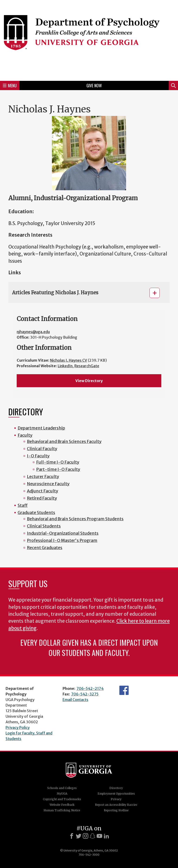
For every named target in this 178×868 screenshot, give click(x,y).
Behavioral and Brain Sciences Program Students (75, 519)
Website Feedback (62, 805)
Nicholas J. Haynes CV (69, 360)
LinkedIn (65, 366)
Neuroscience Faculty (48, 484)
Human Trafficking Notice (62, 810)
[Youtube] (99, 836)
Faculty (25, 435)
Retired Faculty (42, 498)
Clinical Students (44, 526)
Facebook (124, 690)
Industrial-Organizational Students (63, 533)
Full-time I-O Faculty (58, 462)
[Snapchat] (92, 836)
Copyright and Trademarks (62, 799)
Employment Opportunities (116, 794)
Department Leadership (41, 428)
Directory (116, 788)
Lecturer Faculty (43, 477)
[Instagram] (86, 836)
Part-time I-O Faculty (58, 469)
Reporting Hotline (116, 810)
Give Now (94, 85)
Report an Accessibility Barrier (116, 805)
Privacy (116, 799)
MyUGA (62, 794)
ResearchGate (87, 366)
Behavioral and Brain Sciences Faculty (64, 441)
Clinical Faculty (42, 449)
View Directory (89, 381)
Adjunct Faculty (43, 491)
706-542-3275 (85, 694)
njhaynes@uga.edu (33, 332)
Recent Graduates (45, 548)
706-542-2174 (90, 688)
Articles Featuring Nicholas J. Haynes (55, 293)
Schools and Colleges (62, 788)
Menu (10, 85)
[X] (79, 836)
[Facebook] (72, 836)
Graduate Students (36, 513)
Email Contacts (75, 700)
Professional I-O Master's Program (62, 540)
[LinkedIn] (106, 836)
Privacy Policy (18, 727)
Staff (23, 505)
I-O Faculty (38, 456)
